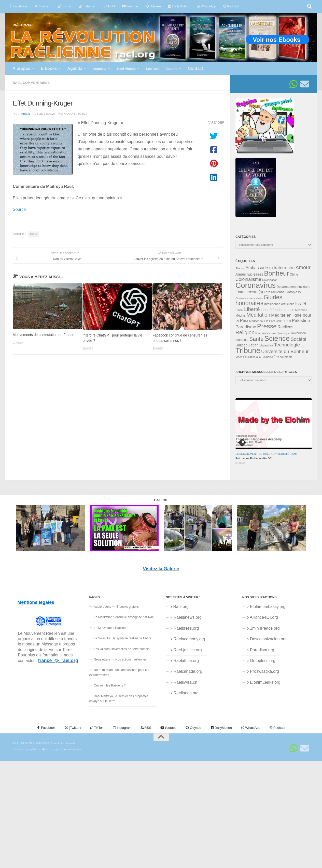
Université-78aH (285, 454)
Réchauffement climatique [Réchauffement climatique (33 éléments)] (273, 333)
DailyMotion (179, 6)
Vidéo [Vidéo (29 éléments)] (239, 357)
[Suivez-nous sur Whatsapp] (293, 84)
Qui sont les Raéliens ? (110, 685)
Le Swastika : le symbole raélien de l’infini (122, 638)
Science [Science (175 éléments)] (277, 338)
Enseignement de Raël (253, 454)
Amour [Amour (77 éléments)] (303, 267)
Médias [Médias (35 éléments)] (241, 316)
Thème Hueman (71, 749)
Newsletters (102, 659)
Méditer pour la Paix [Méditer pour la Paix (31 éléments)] (262, 321)
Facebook (18, 6)
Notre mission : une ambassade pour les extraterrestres (119, 672)
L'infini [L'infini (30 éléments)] (239, 310)
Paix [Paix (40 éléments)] (288, 321)
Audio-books (103, 607)
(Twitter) (42, 6)
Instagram (88, 6)
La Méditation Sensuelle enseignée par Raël (124, 617)
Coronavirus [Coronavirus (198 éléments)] (256, 285)
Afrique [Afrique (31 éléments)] (240, 268)
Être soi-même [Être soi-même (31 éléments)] (283, 357)
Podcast (231, 6)
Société (34, 234)
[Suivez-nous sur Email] (305, 84)
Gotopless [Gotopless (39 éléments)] (293, 292)
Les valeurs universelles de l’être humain (122, 649)
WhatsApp (206, 6)
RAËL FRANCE (23, 25)
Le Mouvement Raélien (110, 628)
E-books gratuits (128, 607)
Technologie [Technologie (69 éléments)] (287, 345)
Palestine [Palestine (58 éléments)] (301, 320)
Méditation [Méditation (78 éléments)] (258, 315)
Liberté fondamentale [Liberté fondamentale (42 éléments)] (277, 310)
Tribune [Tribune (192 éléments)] (248, 351)
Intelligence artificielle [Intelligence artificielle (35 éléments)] (279, 304)
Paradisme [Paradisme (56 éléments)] (246, 327)
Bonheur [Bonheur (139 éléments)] (276, 273)
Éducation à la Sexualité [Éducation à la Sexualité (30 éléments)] (258, 357)
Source (19, 209)
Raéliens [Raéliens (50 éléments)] (285, 327)
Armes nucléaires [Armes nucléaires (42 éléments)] (249, 274)
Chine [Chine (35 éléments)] (294, 275)
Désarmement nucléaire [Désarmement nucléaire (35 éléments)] (293, 287)
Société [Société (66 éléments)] (299, 339)
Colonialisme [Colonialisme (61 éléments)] (248, 279)
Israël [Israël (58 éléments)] (301, 304)
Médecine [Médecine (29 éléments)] (301, 310)
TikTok (65, 6)
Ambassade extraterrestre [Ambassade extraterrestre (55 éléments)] (270, 268)
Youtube (130, 6)
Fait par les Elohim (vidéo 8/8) (254, 458)
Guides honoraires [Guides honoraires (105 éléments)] (259, 300)
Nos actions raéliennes (131, 659)
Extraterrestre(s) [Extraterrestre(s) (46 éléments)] (249, 292)
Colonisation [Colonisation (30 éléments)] (270, 280)
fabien (25, 114)
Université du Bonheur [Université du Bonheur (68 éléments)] (285, 351)
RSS (110, 6)
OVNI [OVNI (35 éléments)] (279, 321)
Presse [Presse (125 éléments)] (267, 326)
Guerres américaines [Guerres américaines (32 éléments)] (249, 298)
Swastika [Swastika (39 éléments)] (266, 345)
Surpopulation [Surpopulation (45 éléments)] (247, 345)
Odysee (153, 6)
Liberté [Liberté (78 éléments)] (252, 309)
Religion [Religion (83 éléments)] (245, 332)
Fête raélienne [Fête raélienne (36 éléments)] (274, 292)
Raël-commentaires (31, 83)
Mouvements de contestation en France (44, 335)
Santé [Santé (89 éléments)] (256, 339)
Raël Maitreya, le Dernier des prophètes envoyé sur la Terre (119, 699)
